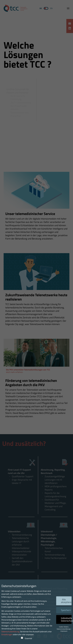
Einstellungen (7, 634)
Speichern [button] (66, 610)
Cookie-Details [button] (64, 627)
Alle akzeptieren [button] (66, 601)
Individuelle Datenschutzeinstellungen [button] (66, 619)
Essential (27, 638)
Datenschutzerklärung (10, 632)
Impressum (64, 631)
